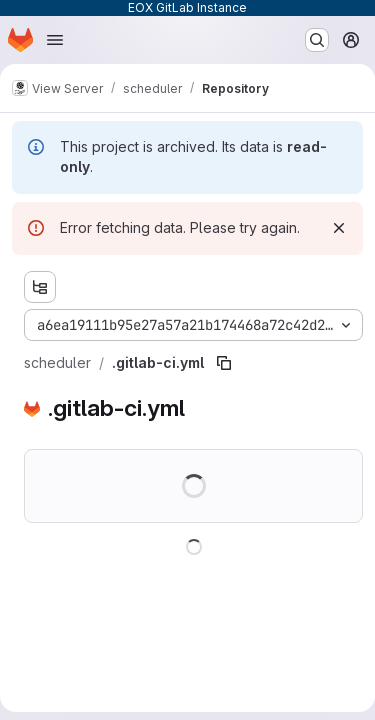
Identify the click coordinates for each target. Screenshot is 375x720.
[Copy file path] (224, 363)
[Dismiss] (339, 228)
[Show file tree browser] (40, 287)
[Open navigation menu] (55, 40)
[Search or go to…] (317, 40)
